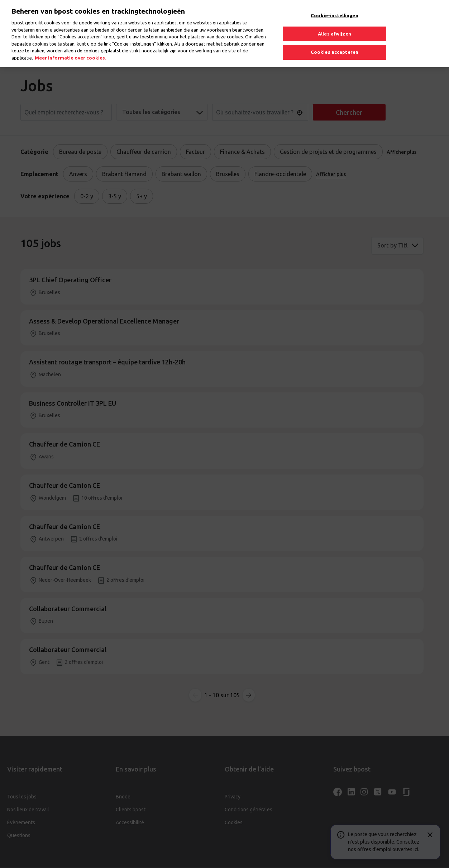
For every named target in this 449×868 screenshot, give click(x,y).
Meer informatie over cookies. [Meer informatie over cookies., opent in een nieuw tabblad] (70, 52)
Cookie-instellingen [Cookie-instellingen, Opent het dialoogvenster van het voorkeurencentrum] (334, 10)
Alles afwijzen (335, 28)
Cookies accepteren (335, 47)
